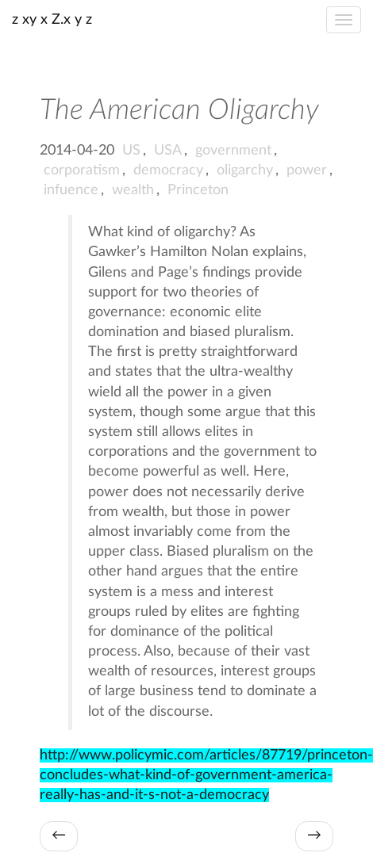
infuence (71, 190)
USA (168, 151)
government (233, 151)
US (131, 151)
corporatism (82, 170)
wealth (133, 190)
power (307, 170)
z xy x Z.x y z (52, 20)
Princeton (198, 190)
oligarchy (245, 170)
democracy (168, 170)
